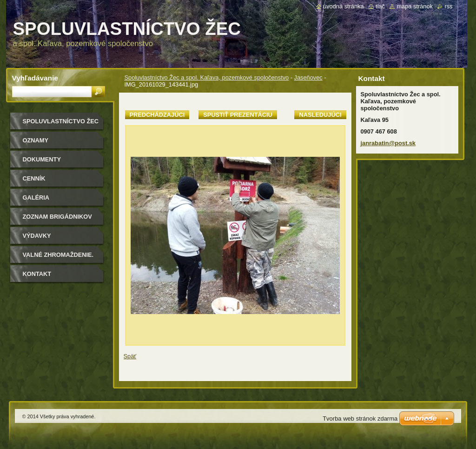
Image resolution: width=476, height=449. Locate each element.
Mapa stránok (415, 6)
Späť (130, 356)
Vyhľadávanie (35, 78)
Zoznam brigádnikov (57, 217)
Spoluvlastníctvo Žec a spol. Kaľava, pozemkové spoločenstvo (207, 77)
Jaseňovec (308, 77)
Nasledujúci (320, 115)
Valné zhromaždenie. (58, 255)
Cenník (34, 178)
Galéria (36, 198)
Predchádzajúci (157, 115)
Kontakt (37, 274)
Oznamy (36, 140)
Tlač (380, 6)
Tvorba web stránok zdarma (360, 419)
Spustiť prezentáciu (238, 115)
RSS (448, 6)
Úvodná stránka (344, 6)
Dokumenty (42, 159)
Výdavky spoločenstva (47, 239)
